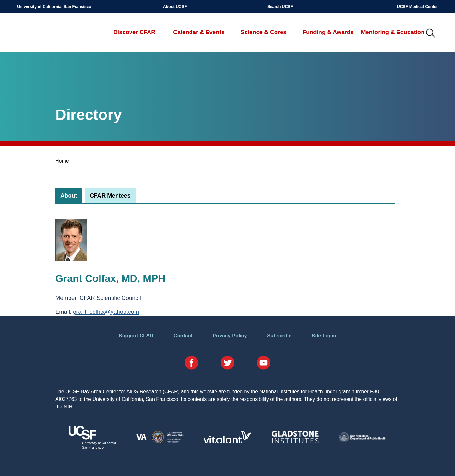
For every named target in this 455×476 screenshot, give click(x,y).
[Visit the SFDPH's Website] (363, 440)
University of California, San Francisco (54, 6)
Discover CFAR (134, 32)
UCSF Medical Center (417, 6)
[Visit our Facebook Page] (191, 364)
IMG (431, 33)
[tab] (69, 196)
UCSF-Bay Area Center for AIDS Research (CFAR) (50, 33)
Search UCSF (280, 6)
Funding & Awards (328, 32)
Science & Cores (263, 32)
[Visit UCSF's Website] (92, 447)
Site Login (324, 336)
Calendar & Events (199, 32)
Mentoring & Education (393, 32)
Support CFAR (136, 336)
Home (62, 161)
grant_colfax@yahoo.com (106, 312)
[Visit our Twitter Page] (227, 364)
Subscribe (279, 336)
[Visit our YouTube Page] (264, 364)
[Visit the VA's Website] (160, 442)
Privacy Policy (230, 336)
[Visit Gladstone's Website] (295, 442)
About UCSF (175, 6)
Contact (183, 336)
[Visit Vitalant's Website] (227, 442)
